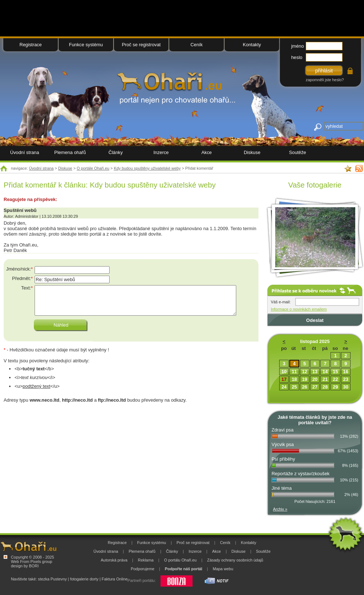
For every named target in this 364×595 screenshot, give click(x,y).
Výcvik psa (283, 444)
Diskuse (65, 168)
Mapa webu (223, 569)
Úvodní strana (41, 168)
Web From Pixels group (31, 561)
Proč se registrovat (141, 45)
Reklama (146, 560)
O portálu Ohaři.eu (180, 560)
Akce (206, 152)
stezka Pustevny (52, 579)
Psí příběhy (283, 459)
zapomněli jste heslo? (325, 80)
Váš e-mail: (281, 302)
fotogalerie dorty (84, 579)
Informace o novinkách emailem (299, 309)
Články (116, 152)
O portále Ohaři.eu (93, 168)
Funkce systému (86, 45)
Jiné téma (282, 488)
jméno (298, 46)
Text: (27, 288)
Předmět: (22, 278)
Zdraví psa (282, 430)
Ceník (196, 45)
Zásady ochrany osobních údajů (235, 560)
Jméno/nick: (19, 269)
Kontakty (252, 45)
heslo (297, 57)
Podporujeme (143, 569)
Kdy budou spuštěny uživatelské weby (147, 168)
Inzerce (161, 152)
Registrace (30, 45)
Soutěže (298, 152)
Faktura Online (114, 579)
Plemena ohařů (70, 152)
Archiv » (280, 509)
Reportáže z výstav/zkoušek (300, 474)
